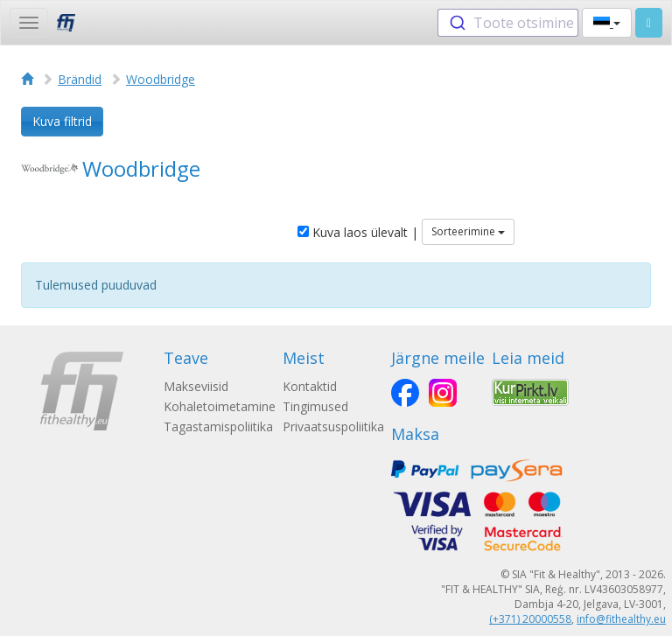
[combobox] (508, 23)
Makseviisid (196, 386)
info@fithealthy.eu (621, 619)
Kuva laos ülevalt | (358, 232)
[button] (607, 23)
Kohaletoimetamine (220, 406)
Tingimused (315, 406)
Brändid (80, 79)
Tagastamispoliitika (218, 426)
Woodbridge (161, 79)
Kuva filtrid (62, 121)
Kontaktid (310, 386)
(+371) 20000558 (530, 619)
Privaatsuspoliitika (333, 426)
